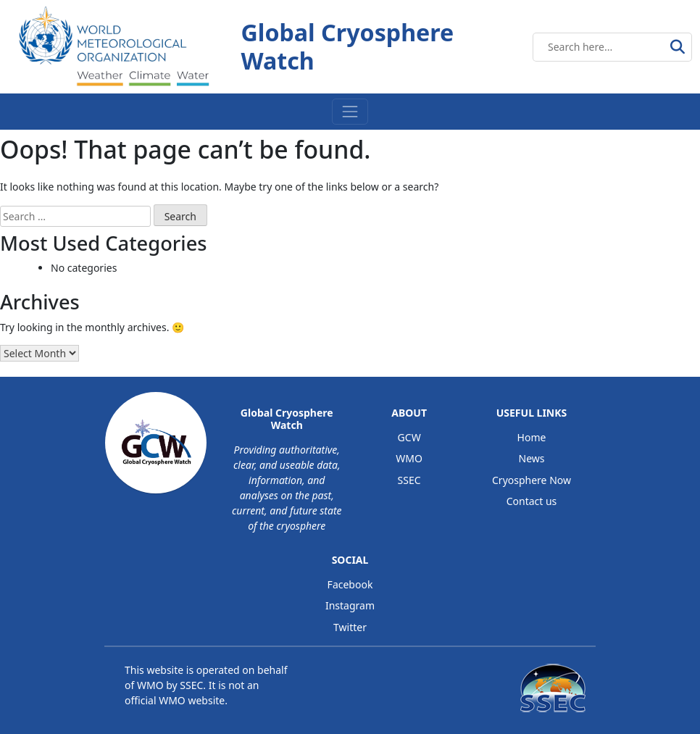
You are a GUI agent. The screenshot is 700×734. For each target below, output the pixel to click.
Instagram (350, 605)
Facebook (350, 584)
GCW (409, 437)
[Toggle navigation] (350, 111)
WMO (409, 458)
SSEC (409, 480)
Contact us (532, 501)
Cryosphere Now (532, 480)
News (532, 458)
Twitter (350, 627)
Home (532, 437)
